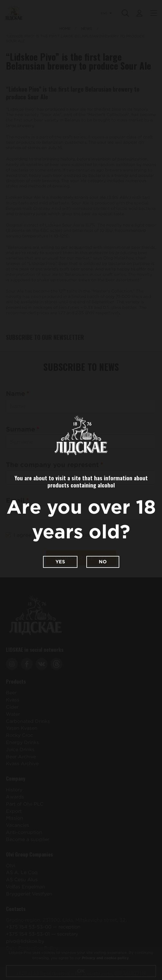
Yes (60, 562)
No (103, 562)
